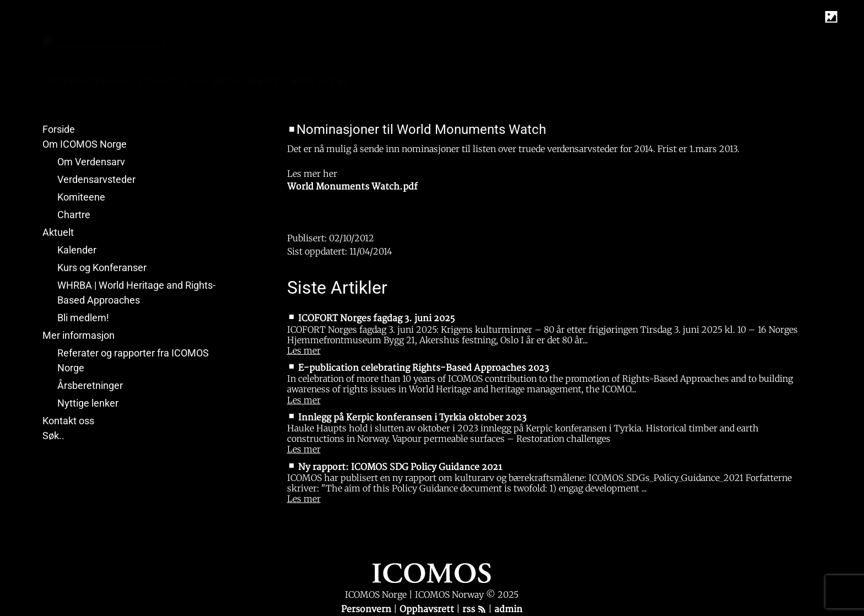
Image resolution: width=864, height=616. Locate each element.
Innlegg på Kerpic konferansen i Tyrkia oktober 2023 (412, 418)
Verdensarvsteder (96, 179)
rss (474, 609)
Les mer (304, 350)
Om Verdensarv (91, 162)
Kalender (77, 250)
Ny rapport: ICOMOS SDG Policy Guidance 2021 (400, 467)
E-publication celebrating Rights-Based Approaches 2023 (423, 368)
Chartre (74, 215)
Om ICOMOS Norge (85, 144)
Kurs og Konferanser (102, 268)
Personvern (367, 609)
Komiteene (81, 197)
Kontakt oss (68, 421)
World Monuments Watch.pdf (352, 187)
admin (508, 609)
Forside (59, 129)
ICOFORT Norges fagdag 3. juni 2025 (376, 318)
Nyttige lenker (88, 403)
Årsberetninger (90, 385)
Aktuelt (58, 232)
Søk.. (53, 436)
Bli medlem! (83, 318)
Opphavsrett (428, 609)
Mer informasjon (79, 335)
